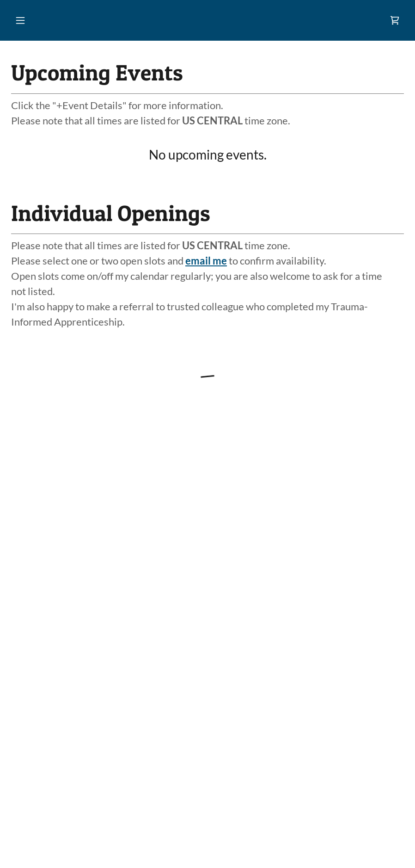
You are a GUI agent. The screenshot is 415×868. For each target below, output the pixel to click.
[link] (395, 20)
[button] (20, 20)
